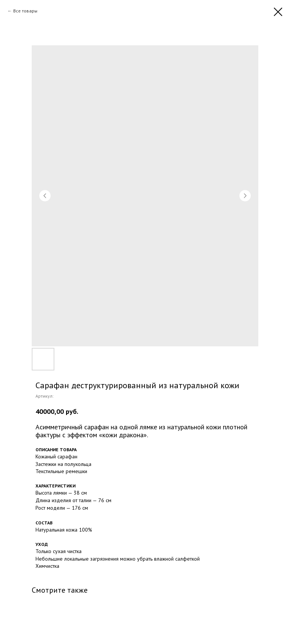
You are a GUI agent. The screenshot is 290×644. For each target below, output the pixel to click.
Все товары (25, 11)
